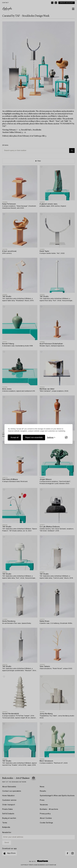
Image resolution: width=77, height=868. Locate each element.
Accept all (14, 437)
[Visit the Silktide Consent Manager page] (66, 438)
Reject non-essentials (34, 437)
